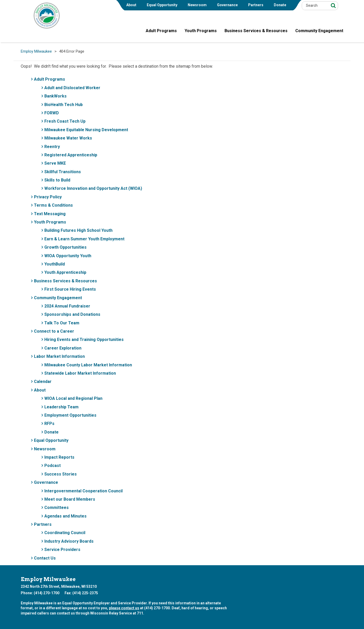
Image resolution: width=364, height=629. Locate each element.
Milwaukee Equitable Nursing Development (86, 130)
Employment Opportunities (70, 415)
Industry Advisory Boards (69, 541)
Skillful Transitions (63, 172)
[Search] (333, 5)
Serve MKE (55, 163)
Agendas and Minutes (65, 516)
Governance (227, 5)
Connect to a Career (54, 331)
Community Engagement (58, 298)
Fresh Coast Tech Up (65, 121)
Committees (57, 508)
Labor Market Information (59, 356)
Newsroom (197, 5)
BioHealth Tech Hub (64, 105)
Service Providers (62, 550)
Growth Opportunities (65, 247)
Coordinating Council (65, 533)
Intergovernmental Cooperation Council (83, 491)
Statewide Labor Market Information (80, 373)
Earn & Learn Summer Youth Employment (84, 239)
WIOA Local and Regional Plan (73, 398)
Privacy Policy (48, 197)
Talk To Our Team (62, 323)
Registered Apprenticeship (71, 155)
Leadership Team (61, 407)
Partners (256, 5)
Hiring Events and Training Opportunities (84, 340)
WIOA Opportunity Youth (68, 256)
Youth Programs (50, 222)
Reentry (52, 147)
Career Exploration (63, 348)
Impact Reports (59, 457)
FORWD (52, 113)
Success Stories (61, 474)
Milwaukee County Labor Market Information (88, 365)
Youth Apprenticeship (65, 272)
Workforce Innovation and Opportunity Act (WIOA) (93, 188)
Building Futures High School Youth (78, 230)
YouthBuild (55, 264)
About (131, 5)
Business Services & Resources (65, 281)
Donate (280, 5)
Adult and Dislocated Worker (72, 88)
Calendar (43, 382)
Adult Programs (50, 79)
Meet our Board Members (70, 499)
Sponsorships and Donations (72, 314)
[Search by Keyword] (315, 6)
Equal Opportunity (162, 5)
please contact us (124, 608)
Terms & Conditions (53, 205)
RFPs (49, 424)
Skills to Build (57, 180)
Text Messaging (50, 214)
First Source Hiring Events (70, 289)
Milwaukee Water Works (68, 138)
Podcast (52, 466)
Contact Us (45, 558)
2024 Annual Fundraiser (67, 306)
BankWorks (55, 96)
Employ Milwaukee (36, 51)
